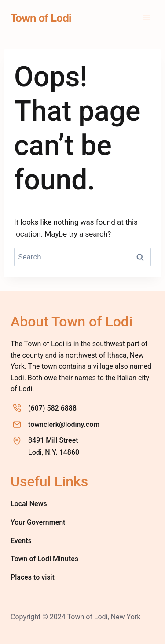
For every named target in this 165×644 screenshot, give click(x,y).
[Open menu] (146, 17)
